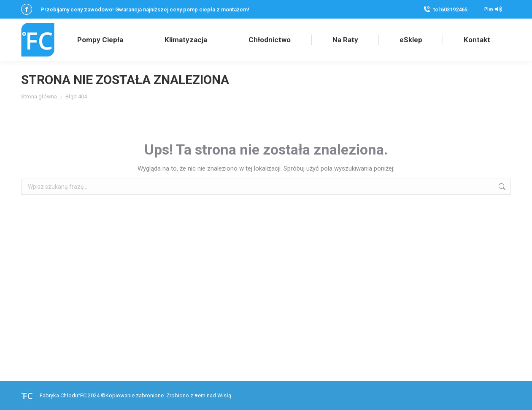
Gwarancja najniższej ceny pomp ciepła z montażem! (182, 10)
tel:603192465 (450, 10)
